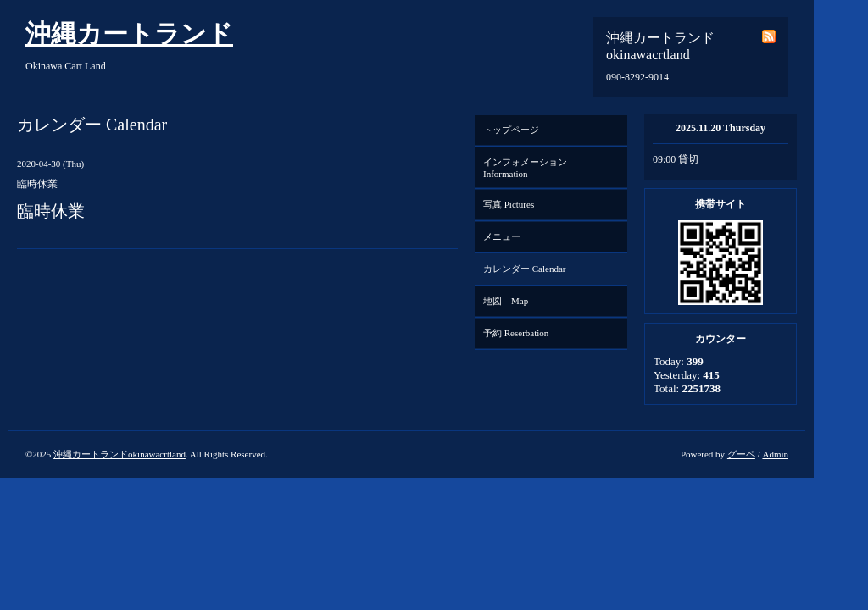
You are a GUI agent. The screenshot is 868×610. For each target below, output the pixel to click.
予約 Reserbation (516, 333)
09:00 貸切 (676, 159)
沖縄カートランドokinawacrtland (120, 454)
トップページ (511, 130)
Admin (775, 454)
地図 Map (506, 301)
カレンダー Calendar (524, 269)
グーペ (741, 454)
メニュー (502, 236)
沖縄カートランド (129, 33)
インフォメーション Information (530, 168)
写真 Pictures (509, 204)
